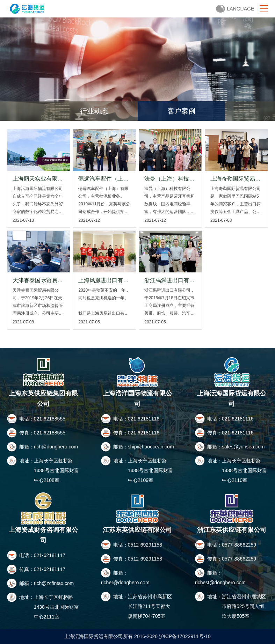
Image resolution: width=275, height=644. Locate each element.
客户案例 (181, 111)
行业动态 (94, 111)
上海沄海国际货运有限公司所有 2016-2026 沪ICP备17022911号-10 (137, 636)
